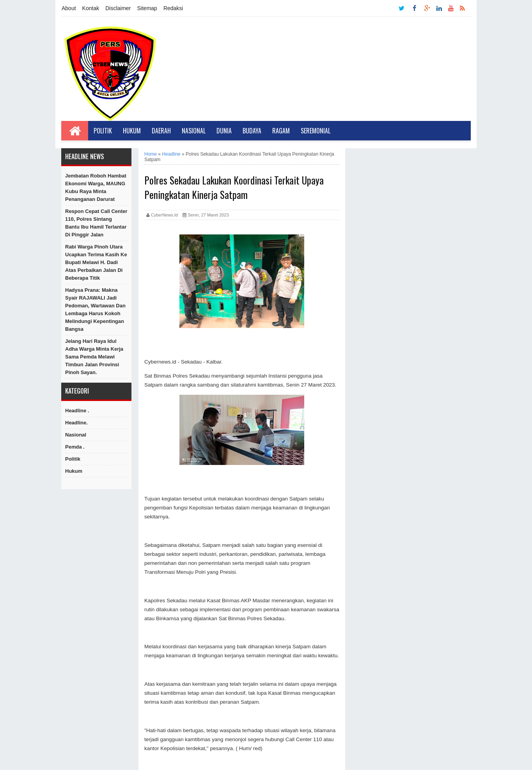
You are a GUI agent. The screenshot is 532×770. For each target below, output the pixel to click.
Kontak (91, 8)
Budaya (252, 131)
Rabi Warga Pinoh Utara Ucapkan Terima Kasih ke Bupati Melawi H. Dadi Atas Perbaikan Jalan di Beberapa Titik (96, 262)
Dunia (224, 131)
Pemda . (75, 447)
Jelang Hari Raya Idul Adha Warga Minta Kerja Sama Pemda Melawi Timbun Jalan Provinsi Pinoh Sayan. (94, 357)
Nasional (194, 131)
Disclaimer (118, 8)
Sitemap (147, 8)
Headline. (76, 423)
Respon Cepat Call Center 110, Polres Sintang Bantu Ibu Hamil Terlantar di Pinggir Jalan (96, 223)
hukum (74, 471)
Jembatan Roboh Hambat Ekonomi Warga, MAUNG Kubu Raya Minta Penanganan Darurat (96, 187)
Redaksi (173, 8)
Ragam (281, 131)
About (69, 8)
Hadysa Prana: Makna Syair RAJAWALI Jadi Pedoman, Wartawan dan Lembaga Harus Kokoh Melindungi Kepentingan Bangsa (95, 310)
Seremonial (316, 131)
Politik (103, 131)
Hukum (132, 131)
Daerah (161, 131)
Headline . (77, 411)
